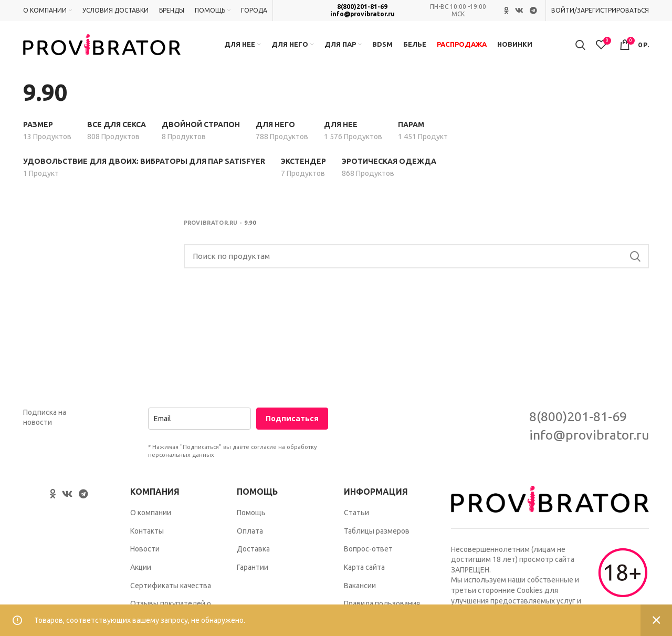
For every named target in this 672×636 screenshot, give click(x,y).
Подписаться (292, 418)
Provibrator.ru (211, 223)
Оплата (250, 531)
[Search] (417, 256)
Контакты (147, 531)
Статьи (356, 513)
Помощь (251, 513)
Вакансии (360, 586)
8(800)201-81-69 (362, 7)
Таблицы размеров (377, 531)
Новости (145, 549)
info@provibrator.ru (363, 14)
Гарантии (253, 567)
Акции (141, 567)
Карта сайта (364, 567)
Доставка (253, 549)
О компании (151, 513)
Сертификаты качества (171, 586)
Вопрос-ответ (368, 549)
